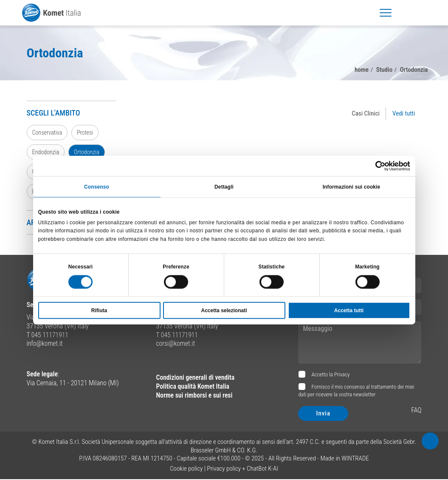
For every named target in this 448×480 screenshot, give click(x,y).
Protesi (86, 132)
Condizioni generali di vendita (196, 378)
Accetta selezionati (224, 311)
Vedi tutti (404, 113)
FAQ (416, 411)
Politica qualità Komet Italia (193, 387)
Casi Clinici (366, 113)
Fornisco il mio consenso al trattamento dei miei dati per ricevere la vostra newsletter (356, 391)
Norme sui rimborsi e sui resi (195, 396)
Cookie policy (186, 469)
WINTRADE (355, 459)
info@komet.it (45, 344)
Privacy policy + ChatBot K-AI (242, 469)
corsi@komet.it (176, 344)
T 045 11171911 (48, 335)
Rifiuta (99, 311)
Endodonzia (46, 152)
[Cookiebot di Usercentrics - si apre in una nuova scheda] (373, 166)
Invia (323, 414)
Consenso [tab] (97, 186)
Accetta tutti (349, 311)
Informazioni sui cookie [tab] (352, 186)
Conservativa (48, 132)
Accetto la (330, 375)
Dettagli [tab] (224, 186)
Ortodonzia (87, 152)
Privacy (342, 375)
